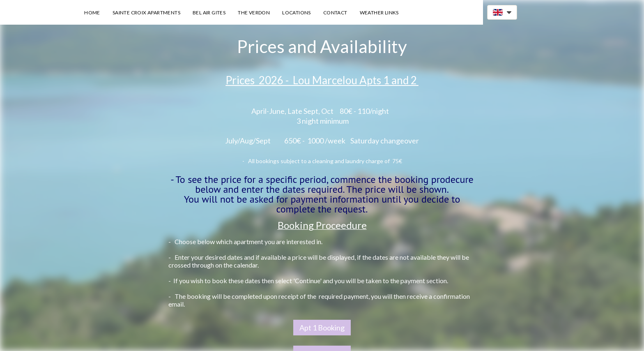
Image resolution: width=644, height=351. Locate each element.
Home (92, 13)
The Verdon (254, 13)
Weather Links (379, 13)
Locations (297, 13)
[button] (502, 12)
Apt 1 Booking (322, 328)
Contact (335, 13)
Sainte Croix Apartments (146, 13)
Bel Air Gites (209, 13)
